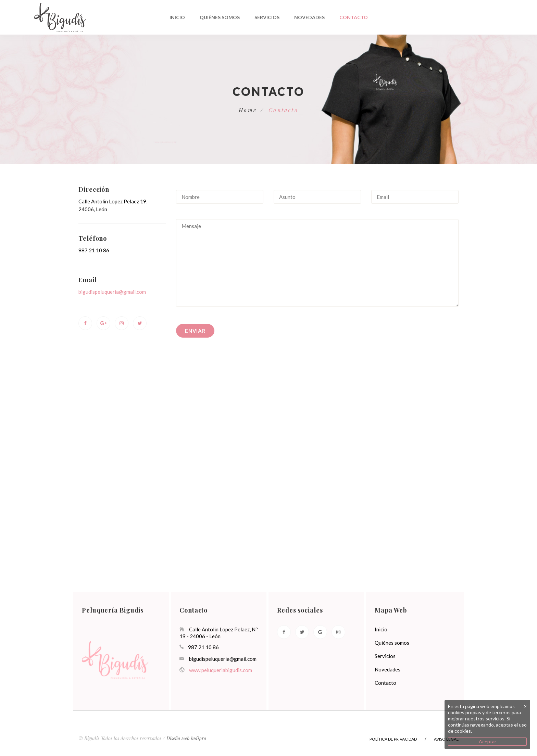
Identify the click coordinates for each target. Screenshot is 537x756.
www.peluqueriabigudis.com (221, 670)
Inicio (177, 17)
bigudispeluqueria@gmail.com (112, 292)
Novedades (309, 17)
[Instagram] (338, 632)
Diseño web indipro (186, 738)
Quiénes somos (220, 17)
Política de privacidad (393, 739)
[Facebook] (284, 632)
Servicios (267, 17)
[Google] (320, 632)
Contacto (354, 17)
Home (248, 110)
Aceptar (488, 741)
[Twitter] (302, 632)
